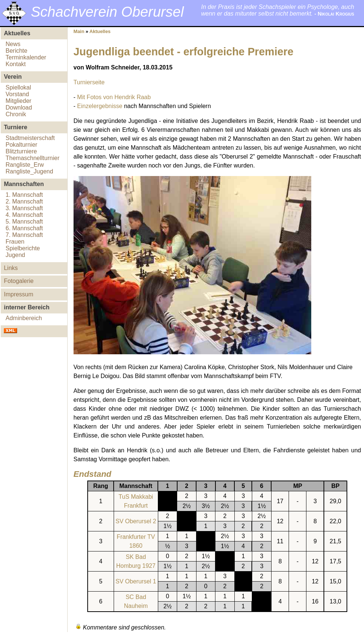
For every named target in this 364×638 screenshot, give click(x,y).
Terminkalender (26, 57)
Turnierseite (89, 82)
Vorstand (17, 94)
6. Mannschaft (24, 228)
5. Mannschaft (24, 222)
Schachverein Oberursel (107, 12)
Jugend (15, 255)
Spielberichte (23, 248)
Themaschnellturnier (32, 158)
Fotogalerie (19, 281)
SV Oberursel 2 (136, 521)
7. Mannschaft (24, 235)
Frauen (15, 242)
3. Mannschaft (24, 208)
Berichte (17, 51)
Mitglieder (18, 101)
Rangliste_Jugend (29, 171)
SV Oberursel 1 (136, 581)
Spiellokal (18, 87)
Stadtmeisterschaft (30, 138)
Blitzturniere (21, 151)
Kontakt (16, 64)
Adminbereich (24, 318)
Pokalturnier (21, 145)
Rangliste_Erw (25, 165)
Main (79, 31)
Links (11, 268)
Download (19, 108)
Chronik (16, 114)
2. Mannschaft (24, 201)
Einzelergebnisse (100, 106)
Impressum (18, 294)
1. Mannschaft (24, 195)
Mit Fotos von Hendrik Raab (114, 97)
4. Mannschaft (24, 215)
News (13, 44)
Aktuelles (100, 31)
